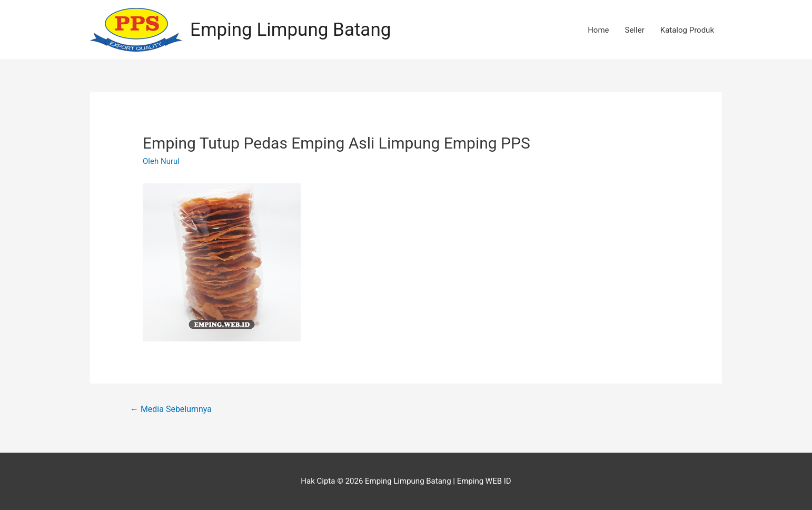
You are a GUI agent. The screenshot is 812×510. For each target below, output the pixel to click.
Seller (635, 30)
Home (598, 30)
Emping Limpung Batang (290, 30)
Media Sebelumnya (171, 409)
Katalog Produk (687, 30)
